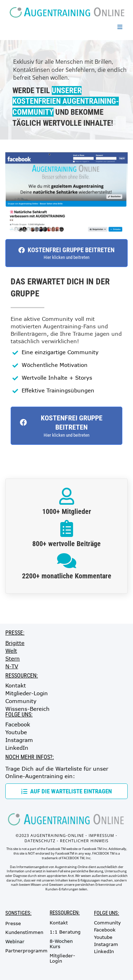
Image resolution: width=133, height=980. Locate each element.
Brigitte (15, 643)
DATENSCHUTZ (40, 841)
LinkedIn (17, 748)
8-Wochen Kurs (61, 944)
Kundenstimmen (24, 932)
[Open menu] (120, 27)
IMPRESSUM (101, 835)
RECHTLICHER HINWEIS (84, 841)
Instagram (19, 740)
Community (21, 701)
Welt (11, 651)
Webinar (15, 941)
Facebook (18, 724)
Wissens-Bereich (27, 709)
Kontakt (16, 685)
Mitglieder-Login (27, 693)
